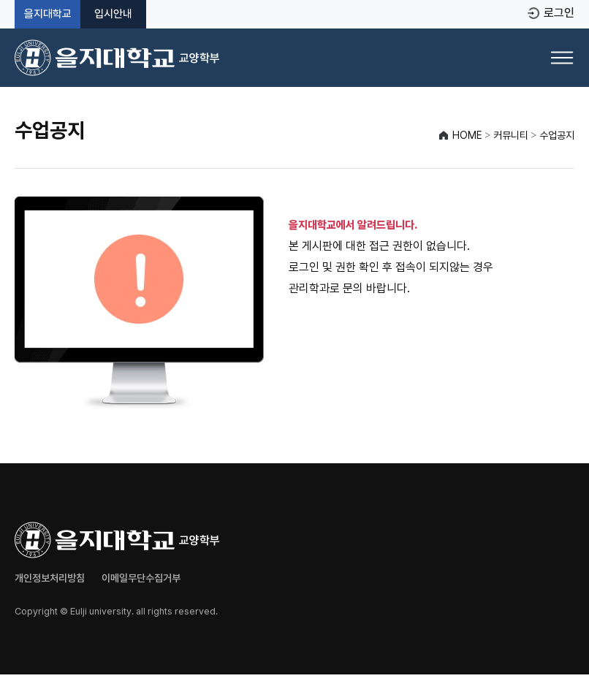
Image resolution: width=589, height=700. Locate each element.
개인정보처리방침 (50, 578)
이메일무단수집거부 (141, 578)
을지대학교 (48, 14)
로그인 (559, 13)
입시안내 (113, 14)
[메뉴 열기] (562, 58)
